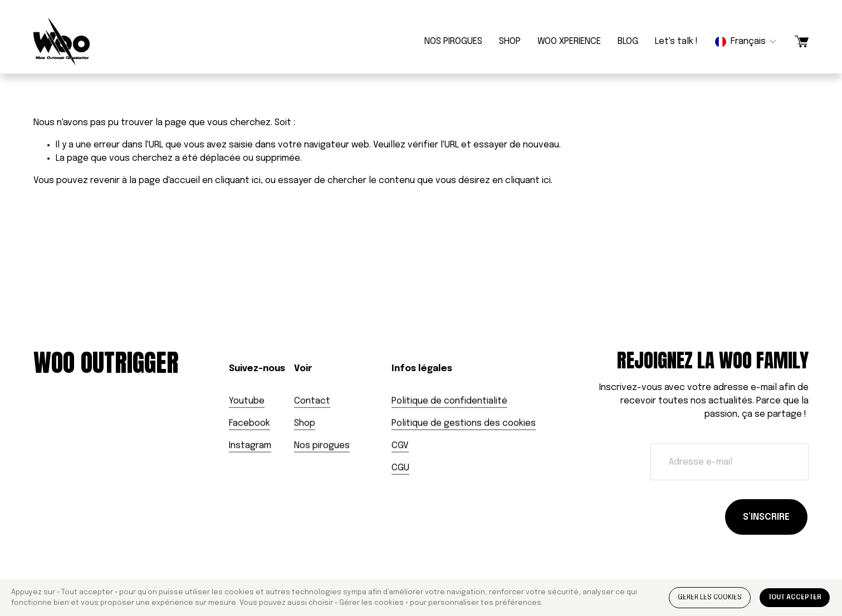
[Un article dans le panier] (802, 41)
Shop (305, 423)
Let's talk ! (676, 41)
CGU (400, 468)
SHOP (510, 41)
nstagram (251, 445)
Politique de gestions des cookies (464, 423)
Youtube (247, 401)
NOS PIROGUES (453, 41)
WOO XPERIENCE (569, 41)
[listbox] (746, 41)
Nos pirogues (322, 445)
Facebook (249, 423)
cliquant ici (238, 181)
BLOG (628, 41)
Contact (312, 401)
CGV (400, 445)
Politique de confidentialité (449, 401)
